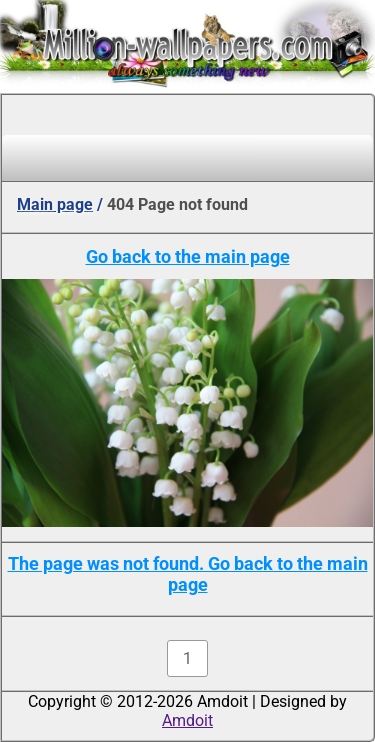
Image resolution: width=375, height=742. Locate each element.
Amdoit (187, 720)
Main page (55, 204)
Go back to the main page (188, 256)
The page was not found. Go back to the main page (188, 574)
